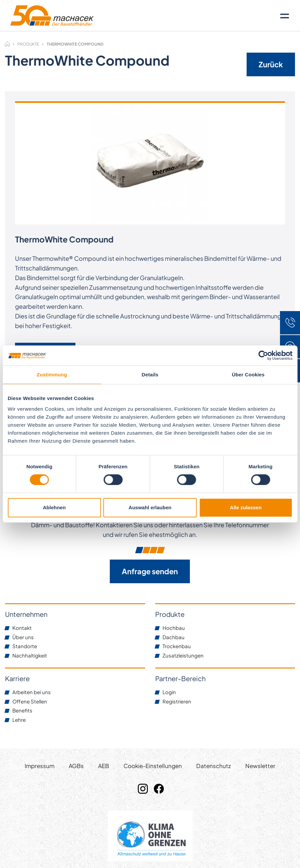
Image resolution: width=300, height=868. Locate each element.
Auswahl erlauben (150, 507)
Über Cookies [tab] (248, 375)
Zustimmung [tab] (52, 375)
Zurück (271, 64)
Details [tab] (150, 375)
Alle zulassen (246, 507)
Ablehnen (54, 507)
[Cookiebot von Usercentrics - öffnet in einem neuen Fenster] (263, 355)
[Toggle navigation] (285, 16)
